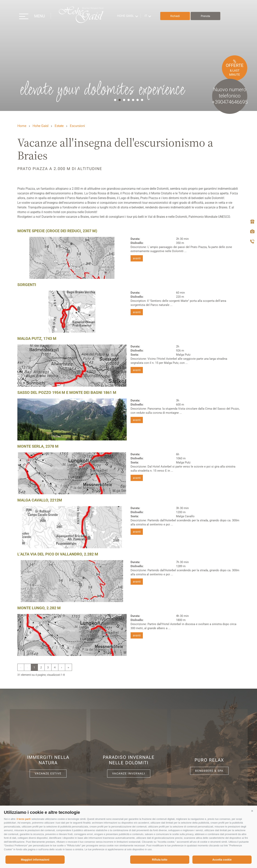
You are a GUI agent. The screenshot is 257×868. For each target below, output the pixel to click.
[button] (252, 811)
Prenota (207, 16)
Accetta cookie (222, 860)
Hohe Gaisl (82, 16)
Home (22, 126)
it (147, 16)
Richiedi (176, 16)
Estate (59, 126)
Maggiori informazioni (35, 860)
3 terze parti (24, 819)
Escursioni (77, 126)
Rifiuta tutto (160, 860)
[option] (128, 55)
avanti (137, 258)
